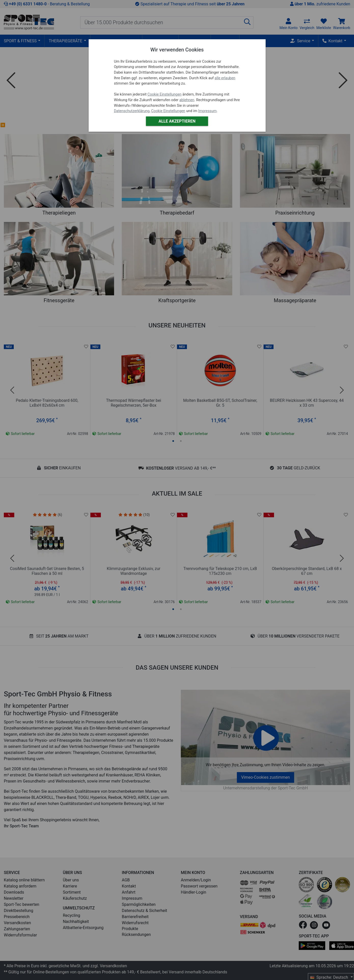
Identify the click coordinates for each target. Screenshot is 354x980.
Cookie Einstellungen (165, 94)
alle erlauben (225, 78)
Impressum (207, 111)
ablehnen (187, 100)
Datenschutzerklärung (132, 111)
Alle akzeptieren (177, 121)
